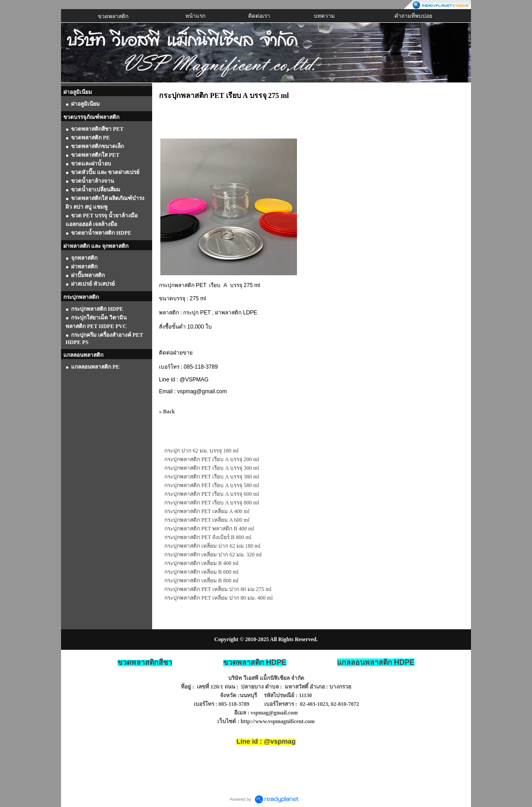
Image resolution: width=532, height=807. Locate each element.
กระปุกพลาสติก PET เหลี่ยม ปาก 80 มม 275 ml (218, 589)
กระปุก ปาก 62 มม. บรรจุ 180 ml (202, 451)
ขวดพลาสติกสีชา (145, 662)
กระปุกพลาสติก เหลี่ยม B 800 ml (202, 581)
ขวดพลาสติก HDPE (255, 662)
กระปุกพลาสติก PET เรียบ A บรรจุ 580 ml (212, 485)
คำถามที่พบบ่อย (413, 16)
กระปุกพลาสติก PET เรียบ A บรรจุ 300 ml (212, 468)
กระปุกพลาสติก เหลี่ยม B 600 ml (202, 572)
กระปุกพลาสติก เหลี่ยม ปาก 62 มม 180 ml (212, 546)
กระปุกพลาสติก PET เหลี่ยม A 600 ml (207, 520)
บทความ (324, 16)
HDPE (376, 662)
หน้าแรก (195, 16)
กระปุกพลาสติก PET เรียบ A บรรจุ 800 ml (212, 503)
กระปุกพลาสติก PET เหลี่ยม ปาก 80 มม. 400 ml (219, 598)
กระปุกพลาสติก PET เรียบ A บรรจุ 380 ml (212, 477)
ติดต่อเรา (259, 16)
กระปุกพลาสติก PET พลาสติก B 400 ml (209, 529)
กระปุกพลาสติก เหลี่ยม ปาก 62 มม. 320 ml (213, 555)
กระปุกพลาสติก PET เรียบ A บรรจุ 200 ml (212, 459)
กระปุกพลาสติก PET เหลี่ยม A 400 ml (207, 511)
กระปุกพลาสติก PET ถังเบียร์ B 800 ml (208, 537)
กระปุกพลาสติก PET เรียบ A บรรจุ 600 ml (212, 494)
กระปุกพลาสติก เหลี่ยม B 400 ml (202, 563)
